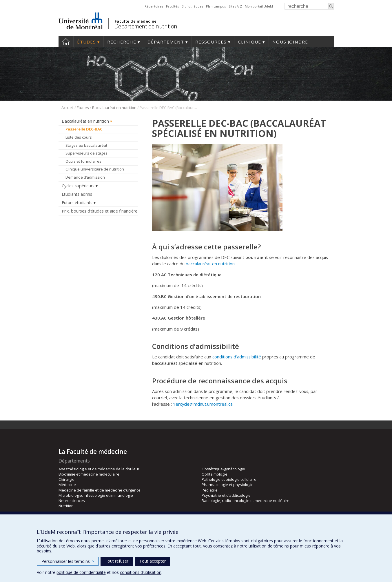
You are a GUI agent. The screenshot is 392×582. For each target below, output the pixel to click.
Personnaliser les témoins (68, 561)
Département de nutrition (146, 26)
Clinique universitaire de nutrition (95, 169)
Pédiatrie (210, 490)
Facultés (172, 6)
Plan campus (216, 6)
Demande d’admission (85, 177)
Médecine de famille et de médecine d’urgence (100, 490)
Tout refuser (117, 561)
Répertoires (154, 6)
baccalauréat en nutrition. (211, 264)
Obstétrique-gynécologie (223, 469)
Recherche (122, 42)
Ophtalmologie (215, 474)
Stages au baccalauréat (86, 145)
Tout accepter (153, 561)
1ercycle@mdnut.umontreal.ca (203, 404)
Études (86, 42)
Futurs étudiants (77, 203)
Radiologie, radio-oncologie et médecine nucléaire (246, 501)
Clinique (249, 42)
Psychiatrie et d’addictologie (226, 495)
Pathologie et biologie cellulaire (229, 479)
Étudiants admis (77, 194)
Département (166, 42)
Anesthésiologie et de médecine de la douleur (99, 469)
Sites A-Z (235, 6)
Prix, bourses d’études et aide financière (100, 211)
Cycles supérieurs (78, 186)
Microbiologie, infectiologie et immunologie (96, 495)
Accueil (66, 42)
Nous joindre (290, 42)
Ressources (211, 42)
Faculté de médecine (136, 21)
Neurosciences (72, 501)
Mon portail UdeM (259, 6)
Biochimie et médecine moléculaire (89, 474)
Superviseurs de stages (86, 153)
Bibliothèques (192, 6)
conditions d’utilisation (141, 572)
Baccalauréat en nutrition (114, 108)
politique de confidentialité (81, 572)
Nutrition (66, 506)
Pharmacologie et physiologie (228, 485)
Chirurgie (66, 479)
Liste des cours (79, 137)
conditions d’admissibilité (237, 357)
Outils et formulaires (83, 161)
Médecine (67, 485)
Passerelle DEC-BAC (84, 129)
